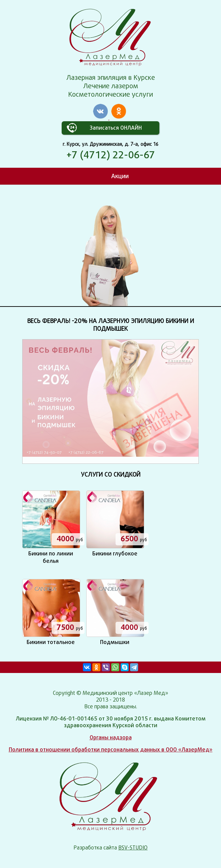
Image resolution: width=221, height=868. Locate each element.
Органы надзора (111, 737)
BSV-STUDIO (133, 848)
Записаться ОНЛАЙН (116, 128)
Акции (120, 176)
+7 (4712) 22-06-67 (111, 155)
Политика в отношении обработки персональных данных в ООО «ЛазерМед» (111, 750)
